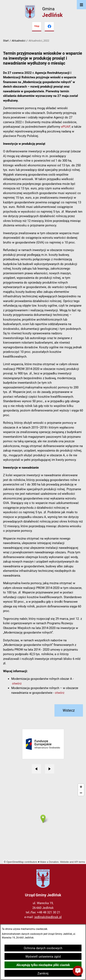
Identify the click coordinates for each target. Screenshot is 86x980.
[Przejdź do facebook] (49, 27)
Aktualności (19, 41)
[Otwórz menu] (81, 5)
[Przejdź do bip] (37, 27)
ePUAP (66, 127)
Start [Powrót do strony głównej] (6, 41)
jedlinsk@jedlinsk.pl (48, 917)
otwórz (17, 683)
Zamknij (43, 973)
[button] (78, 971)
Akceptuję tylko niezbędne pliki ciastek (43, 965)
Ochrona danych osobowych (43, 948)
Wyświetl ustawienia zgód (43, 957)
